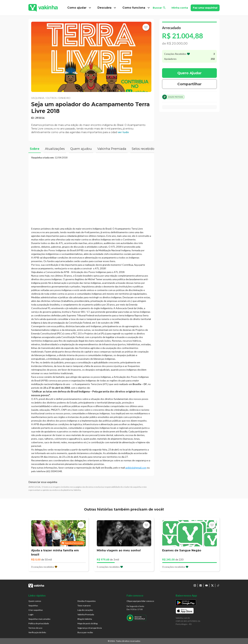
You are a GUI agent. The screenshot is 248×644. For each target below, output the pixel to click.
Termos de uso (35, 628)
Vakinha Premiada (86, 614)
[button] (91, 57)
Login (31, 614)
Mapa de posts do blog (87, 623)
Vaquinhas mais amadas (39, 619)
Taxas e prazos (84, 606)
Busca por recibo (85, 632)
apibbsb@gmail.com (136, 468)
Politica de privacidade (39, 623)
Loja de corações (85, 610)
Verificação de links (37, 632)
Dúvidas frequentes (87, 601)
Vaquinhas (33, 606)
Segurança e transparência (90, 628)
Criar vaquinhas (36, 610)
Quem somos (35, 601)
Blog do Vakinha (85, 619)
